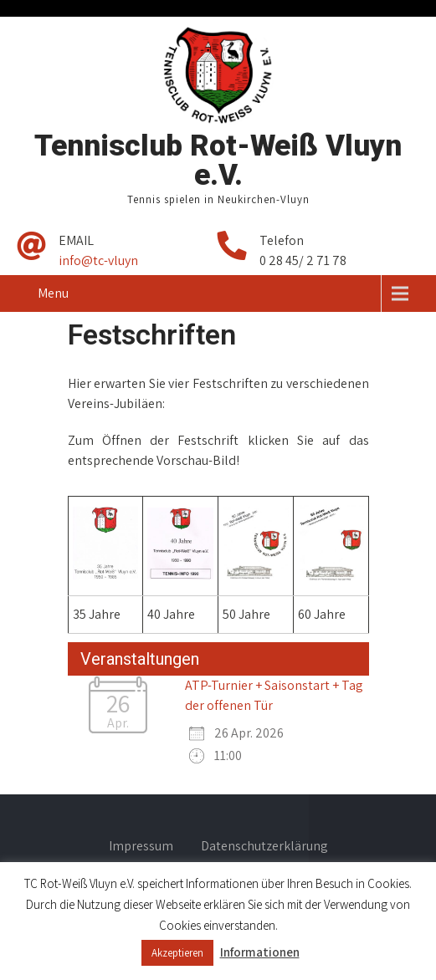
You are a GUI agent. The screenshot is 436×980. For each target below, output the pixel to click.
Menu (53, 293)
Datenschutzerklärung (264, 847)
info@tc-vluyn (98, 260)
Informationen (260, 952)
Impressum (141, 847)
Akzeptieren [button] (177, 953)
